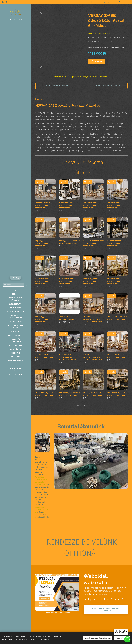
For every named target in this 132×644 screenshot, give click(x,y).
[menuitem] (15, 294)
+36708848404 (126, 2)
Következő (81, 405)
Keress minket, (91, 588)
